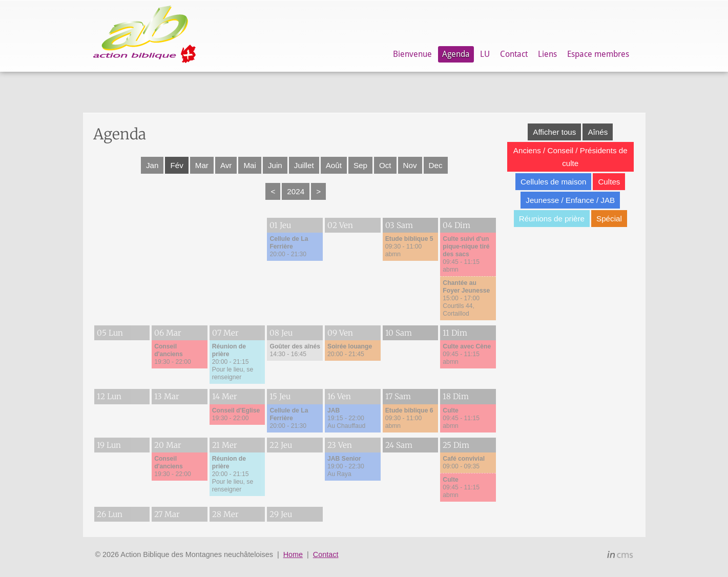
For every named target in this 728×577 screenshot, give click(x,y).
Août (334, 165)
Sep (360, 165)
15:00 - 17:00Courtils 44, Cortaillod (466, 298)
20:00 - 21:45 (350, 350)
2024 (296, 191)
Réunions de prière (552, 219)
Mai (249, 165)
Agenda (456, 54)
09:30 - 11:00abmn (409, 246)
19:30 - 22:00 (173, 354)
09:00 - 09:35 (464, 462)
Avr (226, 165)
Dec (436, 165)
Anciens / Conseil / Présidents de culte (570, 157)
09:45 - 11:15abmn (466, 254)
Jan (152, 165)
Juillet (304, 165)
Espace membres (598, 54)
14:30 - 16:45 (295, 350)
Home (293, 554)
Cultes (609, 182)
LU (485, 54)
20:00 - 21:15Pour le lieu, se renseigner (233, 362)
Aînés (598, 132)
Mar (202, 165)
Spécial (609, 219)
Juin (275, 165)
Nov (410, 165)
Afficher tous (554, 132)
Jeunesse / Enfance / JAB (570, 200)
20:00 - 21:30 (289, 246)
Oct (385, 165)
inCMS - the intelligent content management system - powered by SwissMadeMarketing (620, 556)
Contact (514, 54)
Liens (547, 54)
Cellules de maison (553, 182)
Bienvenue (412, 54)
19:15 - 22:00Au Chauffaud (346, 418)
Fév (176, 165)
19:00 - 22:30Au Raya (346, 466)
